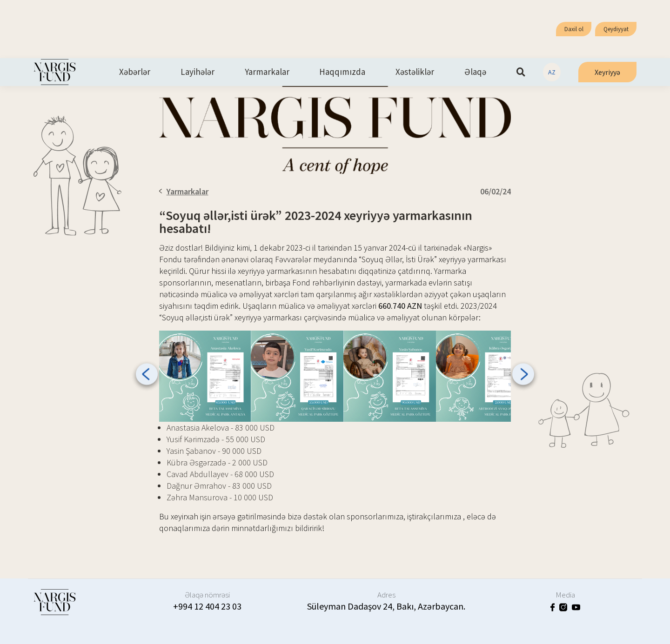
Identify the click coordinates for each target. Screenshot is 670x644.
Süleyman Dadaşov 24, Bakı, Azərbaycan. (386, 606)
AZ (552, 72)
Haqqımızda (342, 72)
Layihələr (198, 72)
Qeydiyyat (616, 29)
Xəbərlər (135, 72)
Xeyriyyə (607, 72)
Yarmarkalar (267, 72)
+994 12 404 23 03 (207, 606)
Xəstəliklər (415, 72)
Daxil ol (574, 29)
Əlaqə (475, 72)
